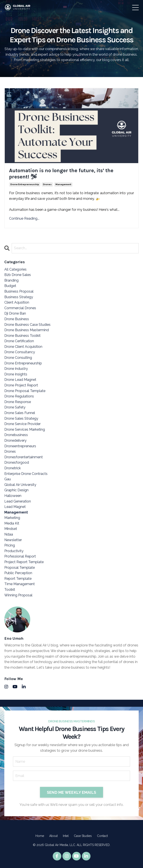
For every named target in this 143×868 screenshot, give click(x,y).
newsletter (13, 540)
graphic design (16, 490)
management (63, 184)
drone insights (16, 374)
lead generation (18, 501)
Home (40, 836)
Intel (66, 836)
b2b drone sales (18, 275)
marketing (12, 518)
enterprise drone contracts (26, 474)
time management (20, 584)
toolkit (10, 590)
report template (18, 579)
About (53, 836)
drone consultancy (20, 352)
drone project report (21, 385)
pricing (10, 545)
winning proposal (18, 595)
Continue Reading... (24, 218)
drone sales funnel (20, 413)
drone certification (19, 341)
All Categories (15, 269)
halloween (13, 496)
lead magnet (15, 507)
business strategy (19, 297)
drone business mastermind (27, 330)
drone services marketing (25, 429)
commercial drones (20, 308)
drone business (17, 319)
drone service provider (22, 424)
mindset (11, 529)
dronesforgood (17, 462)
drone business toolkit (22, 336)
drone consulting (18, 358)
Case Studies (83, 836)
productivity (14, 551)
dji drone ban (15, 313)
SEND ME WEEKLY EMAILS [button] (71, 792)
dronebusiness (16, 435)
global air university (20, 485)
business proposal (19, 291)
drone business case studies (27, 325)
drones (47, 184)
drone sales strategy (21, 418)
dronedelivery (15, 440)
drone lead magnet (20, 380)
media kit (12, 523)
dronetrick (13, 468)
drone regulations (19, 396)
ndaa (9, 534)
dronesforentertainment (24, 457)
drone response (18, 402)
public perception (18, 573)
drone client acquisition (23, 347)
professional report (20, 556)
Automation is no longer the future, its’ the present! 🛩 (61, 174)
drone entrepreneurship (25, 184)
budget (10, 286)
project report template (24, 562)
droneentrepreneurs (20, 446)
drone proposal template (25, 391)
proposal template (20, 568)
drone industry (16, 369)
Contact (102, 836)
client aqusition (17, 302)
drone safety (15, 407)
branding (11, 280)
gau (8, 479)
